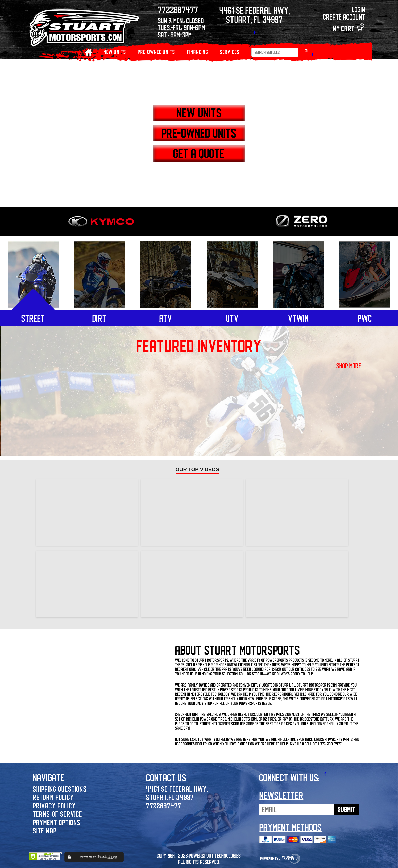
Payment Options (57, 822)
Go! (306, 51)
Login (359, 9)
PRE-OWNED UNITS (156, 52)
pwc (365, 318)
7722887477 (164, 805)
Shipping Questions (60, 789)
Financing (198, 52)
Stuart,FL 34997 (170, 797)
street (33, 318)
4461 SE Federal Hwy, (177, 789)
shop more (349, 366)
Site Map (45, 831)
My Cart (347, 29)
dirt (99, 318)
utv (232, 318)
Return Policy (53, 797)
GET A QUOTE (199, 153)
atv (166, 318)
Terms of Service (57, 814)
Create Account (344, 17)
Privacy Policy (54, 805)
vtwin (298, 318)
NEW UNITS (115, 52)
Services (230, 52)
